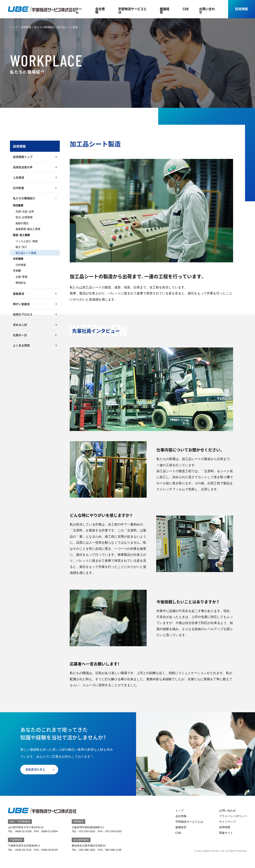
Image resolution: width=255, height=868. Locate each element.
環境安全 (21, 283)
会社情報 (100, 10)
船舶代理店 (22, 223)
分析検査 (21, 265)
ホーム (79, 10)
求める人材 (20, 325)
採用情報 (242, 9)
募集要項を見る (35, 769)
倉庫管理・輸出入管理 (28, 229)
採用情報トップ (23, 157)
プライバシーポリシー (233, 816)
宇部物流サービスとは (132, 10)
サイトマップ (228, 822)
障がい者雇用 (21, 304)
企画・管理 (21, 277)
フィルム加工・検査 (27, 241)
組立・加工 (21, 247)
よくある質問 (21, 345)
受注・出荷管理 (24, 217)
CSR (186, 9)
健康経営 (164, 10)
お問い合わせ (207, 10)
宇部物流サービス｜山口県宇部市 (42, 9)
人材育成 (19, 177)
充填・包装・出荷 (25, 211)
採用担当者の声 (23, 167)
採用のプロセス (23, 314)
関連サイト (226, 833)
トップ (14, 27)
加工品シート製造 (26, 253)
